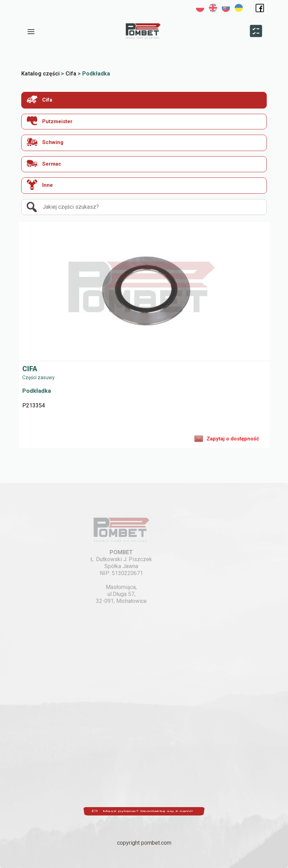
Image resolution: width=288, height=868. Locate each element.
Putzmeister (50, 121)
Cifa (40, 99)
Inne (40, 185)
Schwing (45, 142)
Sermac (44, 163)
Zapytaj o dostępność (227, 438)
